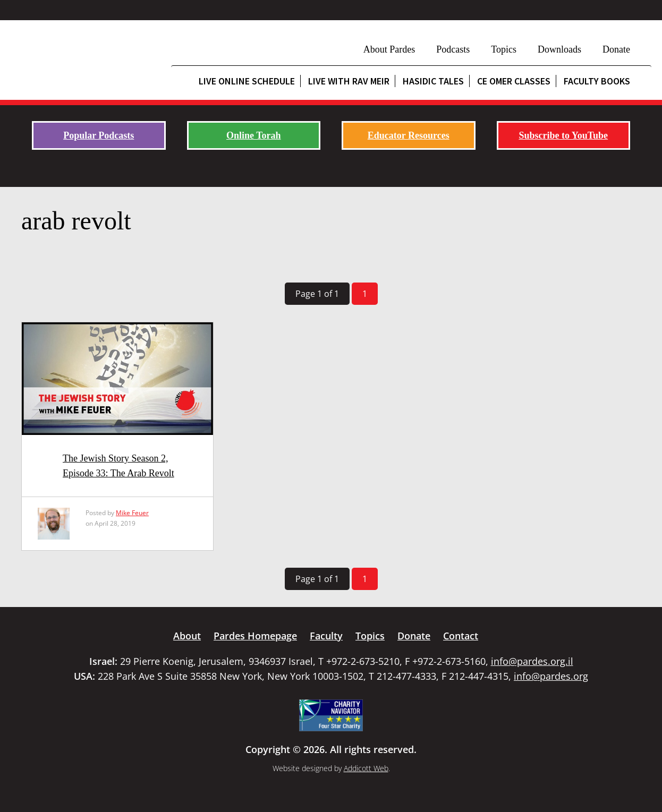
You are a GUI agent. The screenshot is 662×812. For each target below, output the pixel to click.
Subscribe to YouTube (563, 135)
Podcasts (453, 49)
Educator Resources (409, 135)
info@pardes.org (551, 676)
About (187, 636)
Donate (616, 49)
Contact (461, 636)
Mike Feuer (132, 513)
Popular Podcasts (99, 135)
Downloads (559, 49)
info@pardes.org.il (532, 661)
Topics (504, 49)
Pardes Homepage (255, 636)
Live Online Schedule (247, 81)
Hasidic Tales (433, 81)
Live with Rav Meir (349, 81)
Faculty (326, 636)
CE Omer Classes (514, 81)
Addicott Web (366, 768)
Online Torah (254, 135)
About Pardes (389, 49)
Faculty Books (597, 81)
